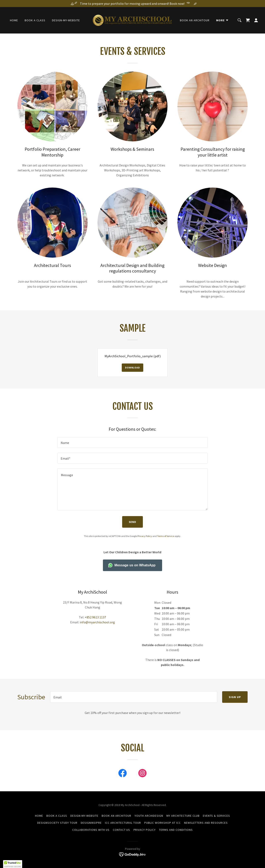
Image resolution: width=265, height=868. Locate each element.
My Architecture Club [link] (183, 816)
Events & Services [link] (216, 816)
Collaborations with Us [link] (91, 830)
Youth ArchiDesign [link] (149, 816)
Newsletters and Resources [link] (206, 823)
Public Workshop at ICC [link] (163, 823)
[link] (133, 20)
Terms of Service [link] (166, 536)
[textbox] (132, 442)
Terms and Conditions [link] (176, 830)
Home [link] (14, 20)
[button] (222, 20)
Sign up (235, 697)
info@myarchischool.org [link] (97, 622)
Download (132, 368)
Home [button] (39, 816)
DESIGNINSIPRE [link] (91, 823)
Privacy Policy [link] (145, 536)
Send (133, 522)
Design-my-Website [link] (66, 20)
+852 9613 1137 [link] (95, 617)
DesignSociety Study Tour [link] (57, 823)
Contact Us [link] (122, 830)
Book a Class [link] (35, 20)
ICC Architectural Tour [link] (123, 823)
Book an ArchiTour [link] (195, 20)
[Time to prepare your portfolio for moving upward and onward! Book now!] (132, 4)
